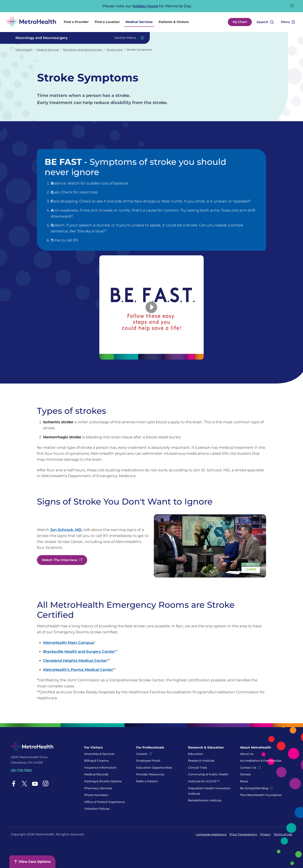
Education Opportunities (154, 768)
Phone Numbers (96, 795)
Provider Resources (150, 774)
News (244, 781)
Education (195, 754)
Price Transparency (243, 834)
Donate (246, 774)
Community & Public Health (208, 774)
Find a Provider (76, 22)
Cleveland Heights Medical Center (75, 661)
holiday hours (145, 6)
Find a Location (107, 22)
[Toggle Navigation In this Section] (78, 38)
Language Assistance (211, 834)
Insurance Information (100, 768)
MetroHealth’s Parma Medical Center (78, 670)
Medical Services (139, 22)
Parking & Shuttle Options (103, 781)
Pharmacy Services (98, 788)
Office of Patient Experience (105, 802)
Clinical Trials (197, 768)
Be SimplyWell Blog (254, 788)
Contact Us (248, 768)
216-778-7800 (21, 770)
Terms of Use (283, 834)
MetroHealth (24, 50)
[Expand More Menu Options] (288, 22)
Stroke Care (115, 50)
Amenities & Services (99, 754)
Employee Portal (148, 761)
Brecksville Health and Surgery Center (79, 651)
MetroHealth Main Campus (69, 643)
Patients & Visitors (174, 22)
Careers (142, 754)
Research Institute (201, 761)
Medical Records (96, 774)
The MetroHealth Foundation (261, 795)
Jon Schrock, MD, (66, 530)
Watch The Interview (60, 560)
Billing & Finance (96, 761)
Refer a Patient (147, 781)
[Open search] (265, 22)
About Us (247, 754)
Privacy (265, 834)
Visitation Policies (97, 809)
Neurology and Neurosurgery (83, 50)
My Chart (240, 22)
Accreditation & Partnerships (261, 761)
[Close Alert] (292, 6)
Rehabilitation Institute (205, 800)
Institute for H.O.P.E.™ (204, 781)
